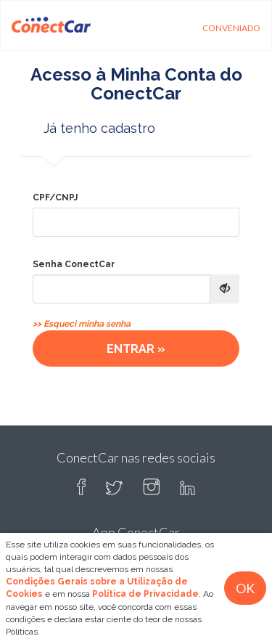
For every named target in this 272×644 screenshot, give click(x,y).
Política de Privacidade (145, 594)
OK (245, 588)
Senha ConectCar (74, 264)
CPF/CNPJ (55, 197)
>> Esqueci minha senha (82, 324)
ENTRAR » (136, 349)
